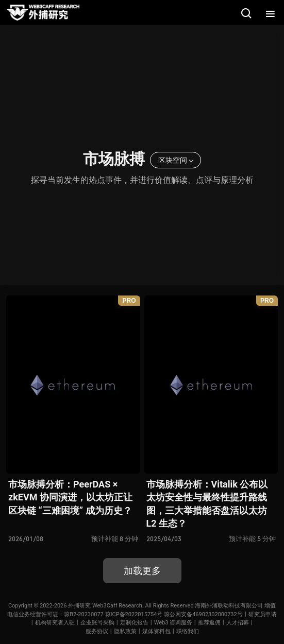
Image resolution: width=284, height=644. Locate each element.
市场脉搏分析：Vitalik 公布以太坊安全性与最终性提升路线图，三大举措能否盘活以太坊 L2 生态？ (207, 504)
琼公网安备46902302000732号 (203, 614)
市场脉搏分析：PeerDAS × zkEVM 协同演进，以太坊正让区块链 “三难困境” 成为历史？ (70, 497)
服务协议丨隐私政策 (111, 631)
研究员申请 (263, 614)
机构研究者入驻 (55, 623)
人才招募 (238, 623)
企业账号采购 (97, 623)
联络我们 (188, 631)
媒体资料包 (156, 631)
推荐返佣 (209, 623)
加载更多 (142, 571)
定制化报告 (134, 623)
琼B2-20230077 (84, 614)
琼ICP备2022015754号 (134, 614)
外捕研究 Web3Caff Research (105, 606)
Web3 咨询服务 (173, 623)
